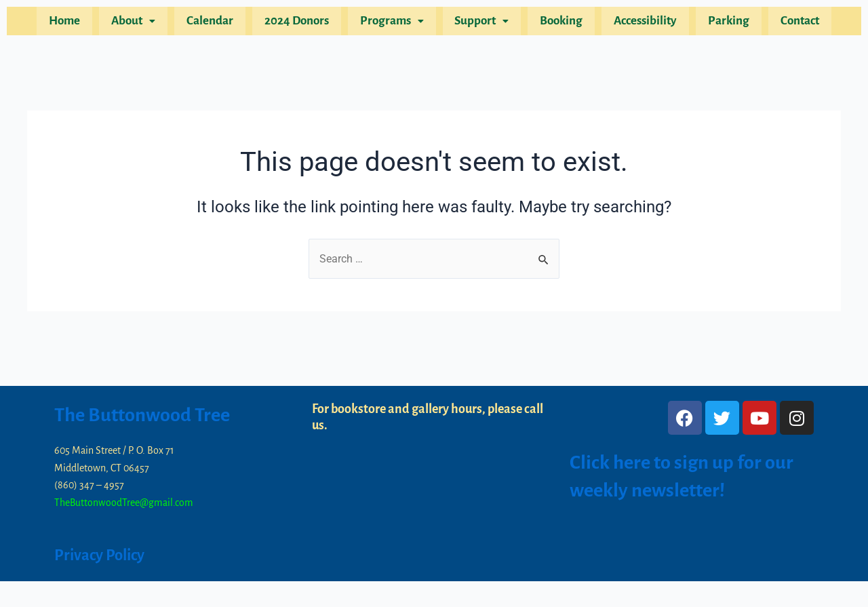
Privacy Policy (103, 555)
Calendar (220, 23)
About (147, 23)
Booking (556, 23)
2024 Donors (303, 23)
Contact (782, 23)
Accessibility (636, 23)
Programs (394, 23)
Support (480, 23)
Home (83, 23)
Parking (715, 23)
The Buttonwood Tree (147, 415)
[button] (147, 23)
